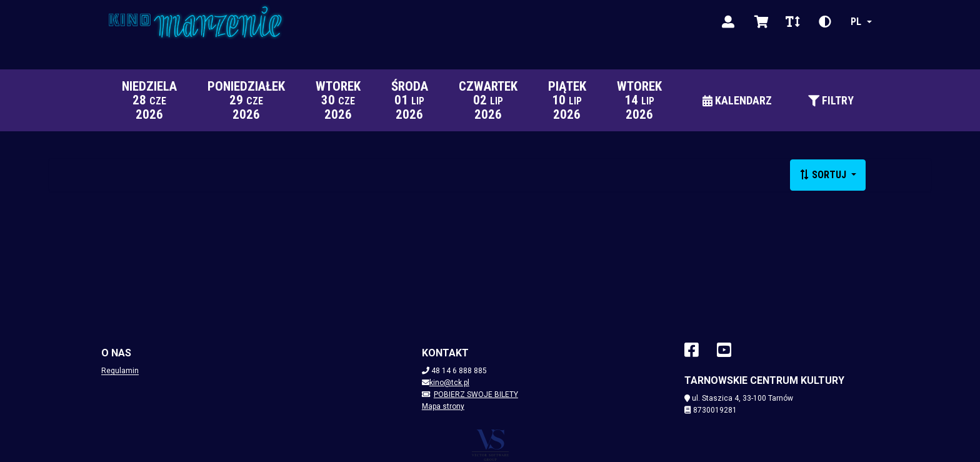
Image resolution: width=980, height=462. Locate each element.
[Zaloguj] (728, 22)
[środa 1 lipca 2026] (409, 100)
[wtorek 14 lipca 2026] (639, 100)
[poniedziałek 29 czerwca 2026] (246, 100)
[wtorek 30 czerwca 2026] (338, 100)
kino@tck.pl (449, 383)
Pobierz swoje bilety (470, 394)
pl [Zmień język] (856, 22)
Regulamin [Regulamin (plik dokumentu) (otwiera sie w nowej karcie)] (120, 371)
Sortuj (824, 175)
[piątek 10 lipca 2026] (567, 100)
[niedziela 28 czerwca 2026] (149, 100)
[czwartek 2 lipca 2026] (488, 100)
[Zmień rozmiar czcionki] (792, 22)
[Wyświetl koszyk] (762, 22)
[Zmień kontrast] (825, 22)
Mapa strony (443, 406)
